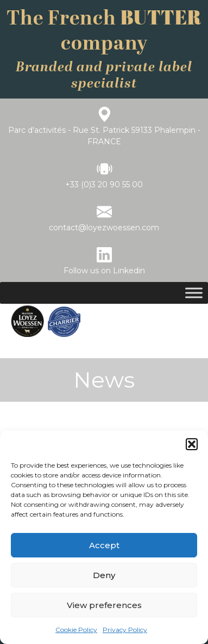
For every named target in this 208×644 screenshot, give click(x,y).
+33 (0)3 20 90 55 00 (104, 185)
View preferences (104, 605)
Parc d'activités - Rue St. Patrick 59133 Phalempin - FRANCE (104, 136)
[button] (192, 444)
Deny (104, 575)
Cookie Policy (76, 630)
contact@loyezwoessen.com (104, 228)
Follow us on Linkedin (104, 271)
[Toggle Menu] (194, 293)
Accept (104, 545)
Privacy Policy (125, 630)
